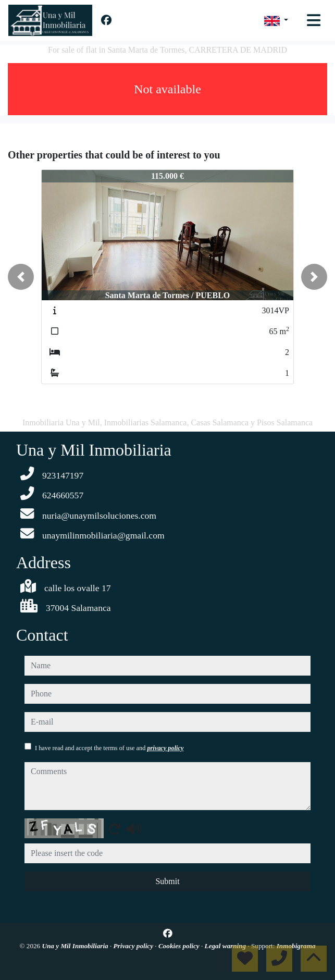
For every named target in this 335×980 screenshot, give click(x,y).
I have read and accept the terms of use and (109, 748)
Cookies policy (180, 946)
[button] (21, 277)
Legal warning (226, 946)
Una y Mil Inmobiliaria (76, 946)
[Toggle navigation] (314, 20)
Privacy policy (134, 946)
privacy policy (165, 748)
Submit (167, 881)
